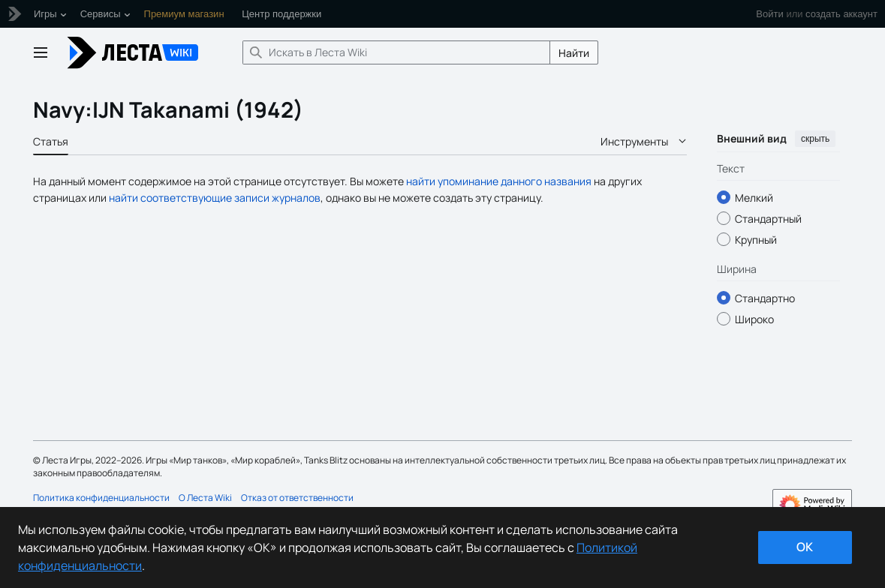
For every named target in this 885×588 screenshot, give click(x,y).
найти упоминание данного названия (499, 181)
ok (805, 547)
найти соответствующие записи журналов (215, 198)
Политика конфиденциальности (101, 498)
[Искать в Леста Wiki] (396, 52)
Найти (574, 53)
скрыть (815, 139)
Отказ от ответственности (297, 498)
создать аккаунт (841, 14)
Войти (769, 14)
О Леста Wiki (205, 498)
